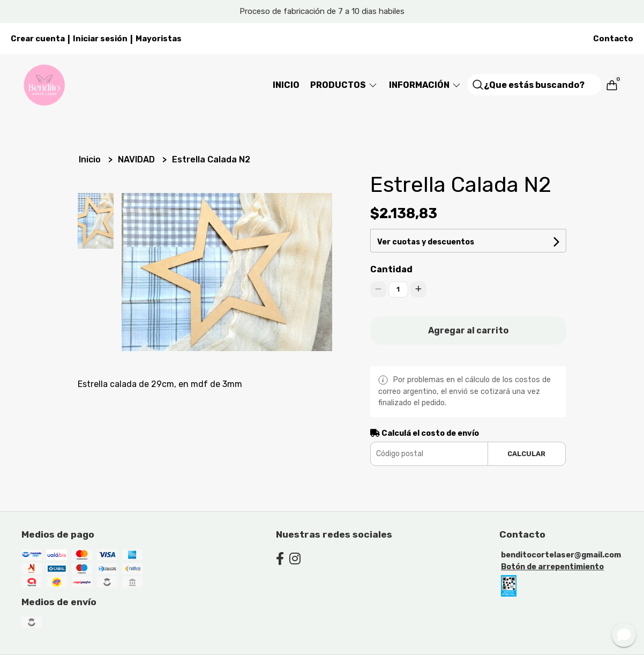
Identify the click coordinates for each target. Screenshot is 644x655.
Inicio (286, 85)
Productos (344, 85)
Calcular (526, 454)
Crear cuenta (38, 39)
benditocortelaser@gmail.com (561, 555)
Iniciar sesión (100, 39)
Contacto (613, 39)
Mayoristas (159, 39)
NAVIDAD (137, 159)
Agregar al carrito (468, 330)
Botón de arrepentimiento (552, 567)
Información (425, 85)
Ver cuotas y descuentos (426, 242)
